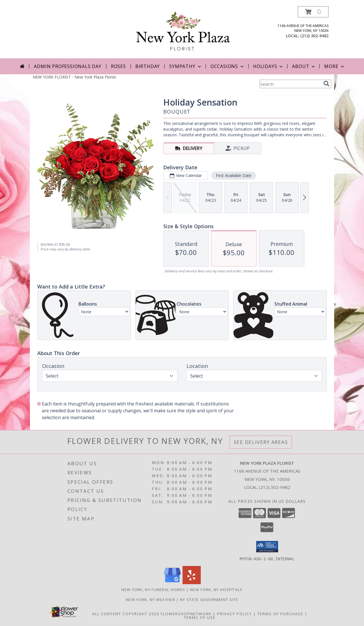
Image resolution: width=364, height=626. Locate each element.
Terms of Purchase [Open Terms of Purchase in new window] (280, 613)
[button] (313, 12)
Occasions (228, 66)
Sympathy (186, 66)
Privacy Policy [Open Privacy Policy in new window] (234, 613)
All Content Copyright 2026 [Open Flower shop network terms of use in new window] (126, 613)
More (335, 66)
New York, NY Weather (151, 599)
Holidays (268, 66)
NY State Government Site (209, 599)
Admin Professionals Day (68, 66)
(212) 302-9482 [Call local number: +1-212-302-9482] (314, 36)
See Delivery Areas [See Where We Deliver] (261, 442)
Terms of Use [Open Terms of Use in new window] (200, 617)
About (304, 66)
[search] (326, 84)
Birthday (148, 66)
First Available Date (234, 175)
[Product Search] (290, 84)
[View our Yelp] (192, 582)
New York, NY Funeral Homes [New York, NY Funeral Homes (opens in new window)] (153, 589)
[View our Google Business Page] (172, 582)
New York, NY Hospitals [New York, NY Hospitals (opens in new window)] (216, 589)
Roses (118, 66)
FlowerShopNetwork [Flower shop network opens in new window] (186, 613)
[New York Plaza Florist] (183, 32)
